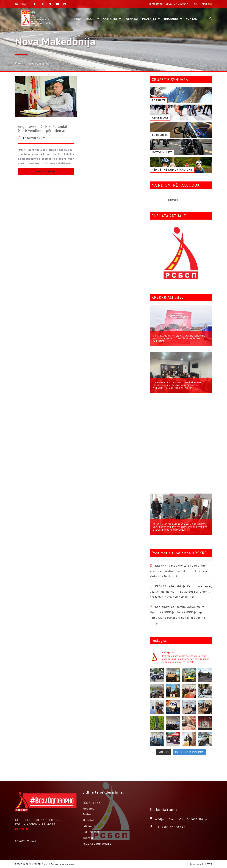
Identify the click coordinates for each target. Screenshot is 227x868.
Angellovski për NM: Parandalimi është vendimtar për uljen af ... (45, 129)
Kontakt (192, 19)
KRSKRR (90, 19)
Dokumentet (91, 832)
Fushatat (132, 19)
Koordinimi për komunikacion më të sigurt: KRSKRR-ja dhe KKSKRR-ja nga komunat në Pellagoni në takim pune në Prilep (177, 385)
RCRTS (209, 864)
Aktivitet (110, 19)
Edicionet (171, 19)
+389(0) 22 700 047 (176, 4)
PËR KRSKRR (91, 803)
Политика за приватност (64, 864)
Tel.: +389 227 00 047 (170, 827)
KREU (77, 19)
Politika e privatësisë (97, 844)
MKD (207, 4)
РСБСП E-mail (41, 864)
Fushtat (88, 814)
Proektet (149, 19)
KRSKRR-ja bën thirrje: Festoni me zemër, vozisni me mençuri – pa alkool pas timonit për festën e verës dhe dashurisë (181, 592)
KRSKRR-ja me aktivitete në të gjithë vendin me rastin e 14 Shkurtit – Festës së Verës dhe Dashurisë (179, 338)
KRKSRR (173, 200)
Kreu (18, 63)
